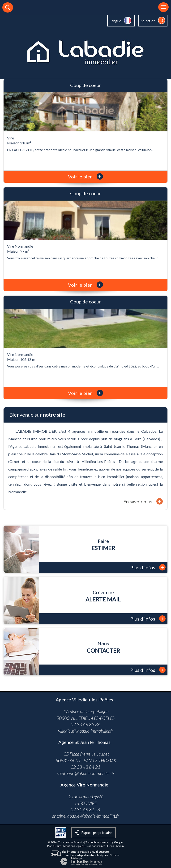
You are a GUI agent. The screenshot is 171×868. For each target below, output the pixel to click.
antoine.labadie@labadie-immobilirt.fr (85, 816)
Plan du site (54, 846)
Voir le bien (85, 177)
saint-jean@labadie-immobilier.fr (86, 773)
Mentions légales (74, 846)
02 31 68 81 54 (85, 810)
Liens (111, 846)
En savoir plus (143, 501)
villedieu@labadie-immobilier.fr (85, 731)
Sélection (148, 21)
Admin (120, 846)
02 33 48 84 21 (85, 767)
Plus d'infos (148, 567)
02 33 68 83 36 (85, 724)
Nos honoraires (96, 846)
